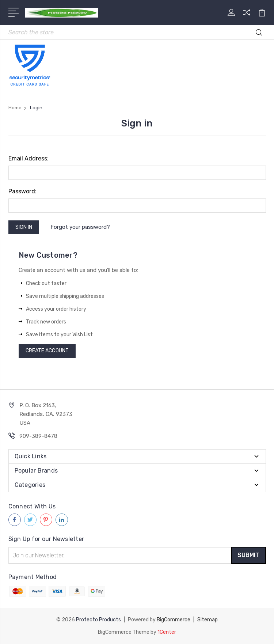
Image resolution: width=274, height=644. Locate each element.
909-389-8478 (38, 436)
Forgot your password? (80, 227)
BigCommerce (174, 620)
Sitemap (208, 620)
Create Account (47, 351)
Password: (22, 191)
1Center (167, 632)
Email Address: (28, 158)
